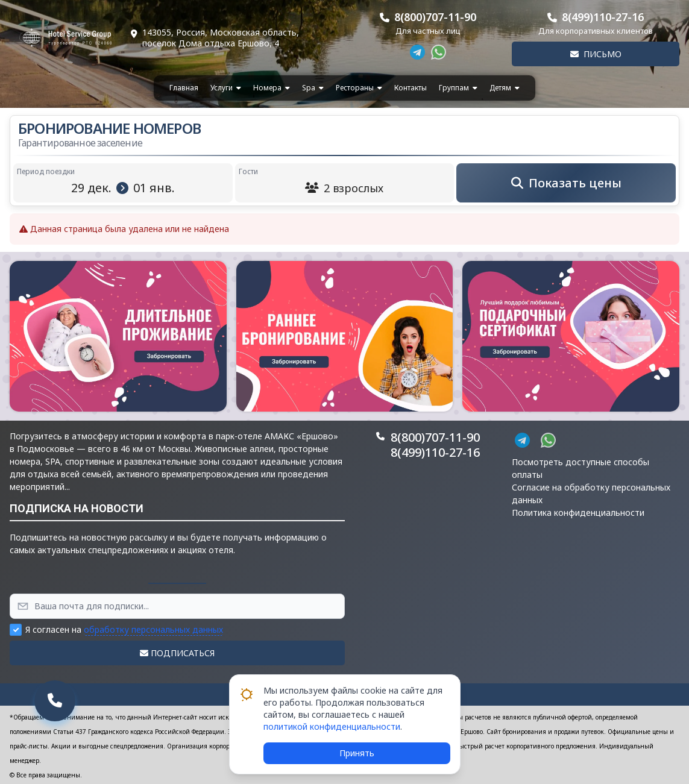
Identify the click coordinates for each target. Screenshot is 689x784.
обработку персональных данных (153, 629)
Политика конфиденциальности (578, 513)
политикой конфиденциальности (332, 726)
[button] (118, 336)
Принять (357, 753)
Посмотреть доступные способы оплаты (580, 468)
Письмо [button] (596, 54)
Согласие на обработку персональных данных (591, 494)
